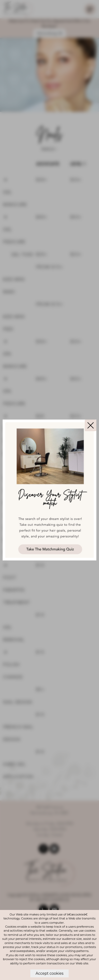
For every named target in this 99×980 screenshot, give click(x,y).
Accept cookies (50, 973)
